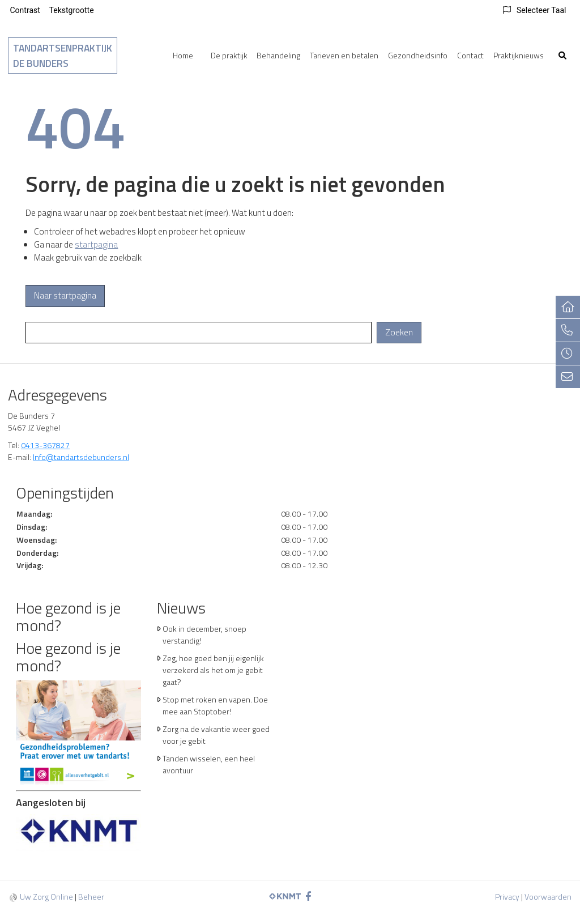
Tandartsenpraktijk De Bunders (63, 56)
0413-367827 (45, 445)
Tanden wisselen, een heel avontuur (209, 764)
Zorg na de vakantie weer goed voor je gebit (216, 735)
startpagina (96, 244)
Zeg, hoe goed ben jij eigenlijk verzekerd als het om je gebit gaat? (213, 670)
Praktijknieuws (519, 55)
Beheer (91, 897)
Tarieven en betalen (344, 55)
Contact (470, 55)
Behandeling (278, 55)
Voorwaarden (548, 897)
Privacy (507, 897)
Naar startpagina (65, 295)
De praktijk (229, 55)
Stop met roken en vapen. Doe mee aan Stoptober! (215, 705)
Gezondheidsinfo (418, 55)
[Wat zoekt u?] (199, 333)
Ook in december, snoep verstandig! (204, 635)
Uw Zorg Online (46, 897)
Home (183, 55)
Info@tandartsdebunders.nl (81, 457)
